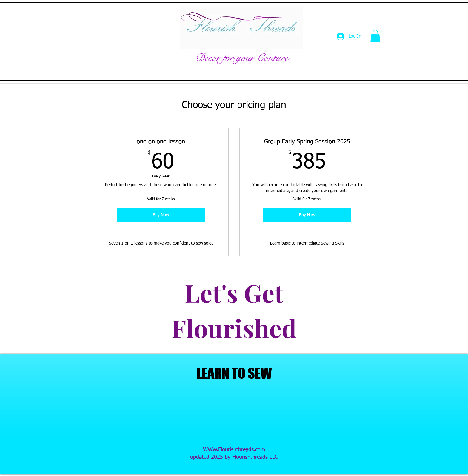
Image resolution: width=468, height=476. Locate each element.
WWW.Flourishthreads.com (234, 450)
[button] (375, 36)
